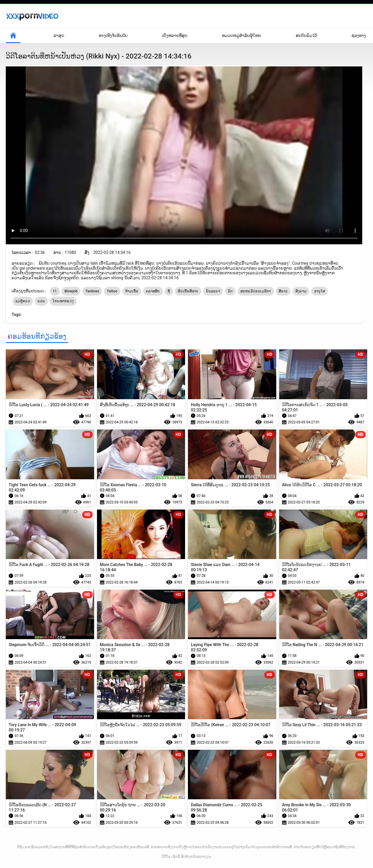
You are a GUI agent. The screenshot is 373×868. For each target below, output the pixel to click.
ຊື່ (169, 291)
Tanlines (92, 291)
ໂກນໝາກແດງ (63, 301)
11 (55, 291)
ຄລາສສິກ (153, 291)
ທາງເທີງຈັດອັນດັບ (113, 36)
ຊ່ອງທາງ (359, 36)
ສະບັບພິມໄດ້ (306, 36)
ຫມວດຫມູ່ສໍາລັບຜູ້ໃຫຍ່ (241, 36)
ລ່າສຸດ (59, 36)
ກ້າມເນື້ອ (132, 291)
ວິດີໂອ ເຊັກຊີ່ (171, 857)
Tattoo (112, 291)
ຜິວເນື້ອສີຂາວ (188, 291)
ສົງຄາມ (301, 291)
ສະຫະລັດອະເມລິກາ (256, 291)
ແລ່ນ (41, 301)
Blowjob (71, 291)
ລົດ (230, 291)
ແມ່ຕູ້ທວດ (23, 301)
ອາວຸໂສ (320, 291)
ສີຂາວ (283, 291)
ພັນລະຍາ (213, 291)
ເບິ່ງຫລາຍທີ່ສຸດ (175, 36)
